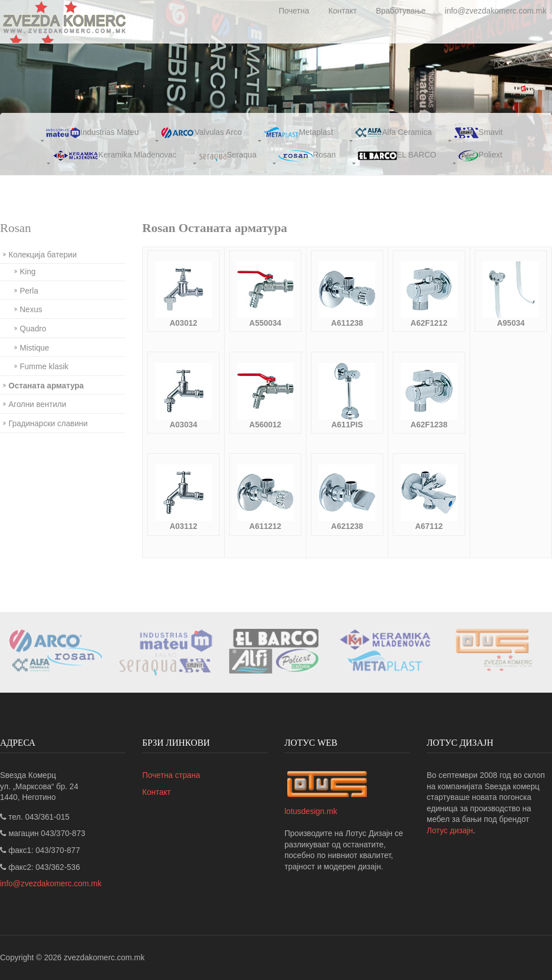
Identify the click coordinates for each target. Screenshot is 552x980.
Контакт (343, 11)
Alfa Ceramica (393, 133)
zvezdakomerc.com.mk (104, 957)
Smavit (478, 133)
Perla (29, 291)
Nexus (31, 309)
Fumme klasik (44, 366)
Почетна (294, 11)
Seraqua (228, 156)
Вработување (401, 11)
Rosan (307, 156)
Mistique (34, 348)
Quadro (33, 329)
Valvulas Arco (201, 133)
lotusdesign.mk (311, 811)
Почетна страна (171, 775)
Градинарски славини (48, 423)
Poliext (480, 156)
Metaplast (298, 133)
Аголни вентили (37, 404)
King (28, 272)
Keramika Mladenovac (115, 156)
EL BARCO (397, 156)
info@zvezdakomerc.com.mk (496, 11)
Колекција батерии (43, 255)
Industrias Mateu (93, 133)
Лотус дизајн (450, 830)
